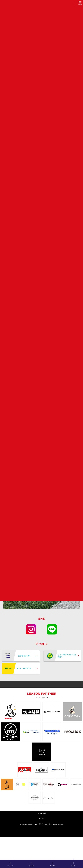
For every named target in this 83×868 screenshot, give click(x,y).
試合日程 (32, 864)
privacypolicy (41, 813)
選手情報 (53, 864)
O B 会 (73, 864)
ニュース (11, 864)
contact (41, 818)
